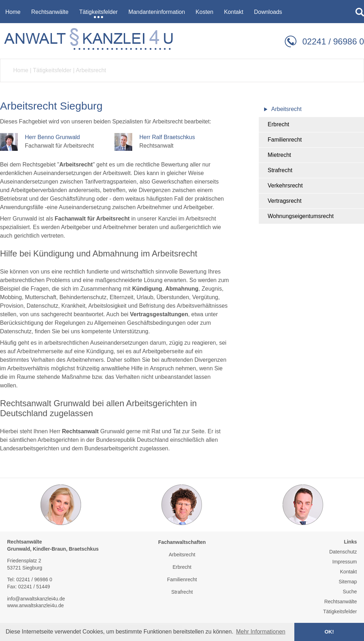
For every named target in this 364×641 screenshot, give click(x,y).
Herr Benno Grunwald (52, 137)
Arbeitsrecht (91, 70)
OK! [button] (329, 632)
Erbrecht (278, 124)
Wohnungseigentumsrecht (301, 216)
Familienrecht (285, 140)
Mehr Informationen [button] (261, 632)
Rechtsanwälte (341, 602)
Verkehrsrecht (285, 186)
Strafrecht (280, 170)
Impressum (345, 562)
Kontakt (349, 572)
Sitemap (348, 582)
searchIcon (360, 12)
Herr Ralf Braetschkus (167, 137)
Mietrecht (279, 155)
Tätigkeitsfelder (52, 70)
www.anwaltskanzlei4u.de (36, 605)
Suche (350, 592)
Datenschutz (343, 552)
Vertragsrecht (285, 201)
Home (21, 70)
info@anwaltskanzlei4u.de (36, 599)
